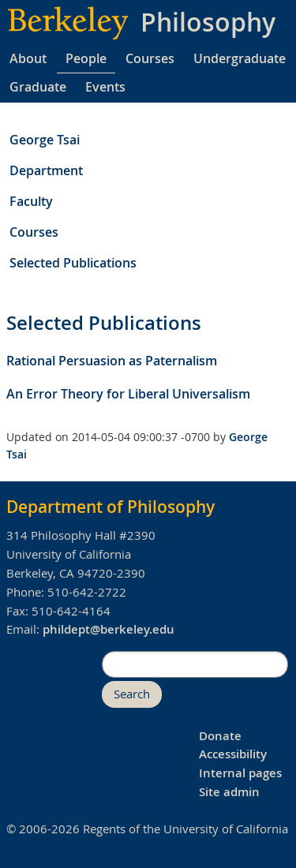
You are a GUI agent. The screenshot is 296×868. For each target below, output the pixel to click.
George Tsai (45, 140)
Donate (220, 736)
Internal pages (240, 773)
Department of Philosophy (111, 507)
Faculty (31, 201)
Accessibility (233, 754)
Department (46, 170)
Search (132, 694)
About (28, 58)
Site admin (229, 792)
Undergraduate (240, 58)
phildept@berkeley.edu (109, 629)
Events (105, 87)
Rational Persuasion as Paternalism (112, 361)
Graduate (38, 87)
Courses (150, 58)
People (86, 58)
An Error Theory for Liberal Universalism (128, 394)
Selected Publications (73, 263)
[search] (195, 664)
